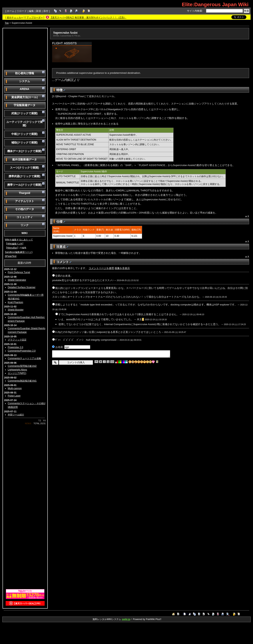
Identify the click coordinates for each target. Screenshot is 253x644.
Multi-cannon (15, 388)
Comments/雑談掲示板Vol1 (22, 381)
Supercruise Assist (65, 33)
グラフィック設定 (17, 340)
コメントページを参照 (101, 268)
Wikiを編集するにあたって (19, 240)
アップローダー (35, 18)
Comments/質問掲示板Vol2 (22, 366)
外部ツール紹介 (16, 415)
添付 (46, 11)
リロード (22, 11)
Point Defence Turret (19, 272)
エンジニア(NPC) (17, 373)
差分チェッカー (15, 18)
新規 (39, 11)
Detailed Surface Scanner (22, 287)
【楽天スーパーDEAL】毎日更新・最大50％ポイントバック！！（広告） (88, 18)
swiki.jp (126, 619)
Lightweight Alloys (17, 370)
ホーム (11, 11)
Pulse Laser (14, 396)
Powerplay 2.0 (15, 347)
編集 (31, 11)
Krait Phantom (15, 302)
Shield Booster (16, 310)
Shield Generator (17, 280)
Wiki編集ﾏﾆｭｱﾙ (15, 244)
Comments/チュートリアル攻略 (25, 358)
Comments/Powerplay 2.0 (22, 351)
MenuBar (12, 248)
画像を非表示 (122, 268)
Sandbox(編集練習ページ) (19, 252)
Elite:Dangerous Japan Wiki (215, 4)
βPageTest (11, 256)
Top (7, 23)
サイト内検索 (195, 11)
